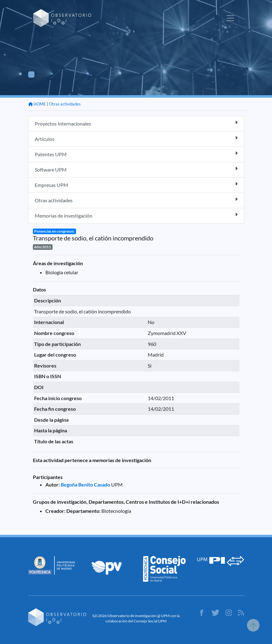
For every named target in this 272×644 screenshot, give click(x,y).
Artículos (136, 139)
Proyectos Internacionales (136, 123)
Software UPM (136, 169)
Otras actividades (65, 104)
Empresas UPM (136, 185)
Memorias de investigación (136, 215)
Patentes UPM (136, 154)
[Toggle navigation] (230, 18)
